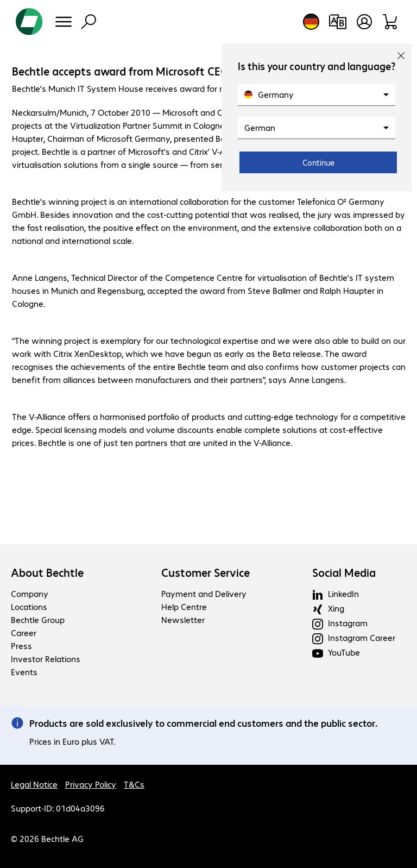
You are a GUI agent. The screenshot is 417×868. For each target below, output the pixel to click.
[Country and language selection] (311, 22)
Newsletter (183, 619)
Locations (29, 606)
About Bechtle (47, 573)
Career (24, 633)
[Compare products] (337, 22)
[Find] (89, 22)
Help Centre (184, 606)
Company (30, 593)
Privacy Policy (91, 784)
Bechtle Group (38, 619)
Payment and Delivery (204, 593)
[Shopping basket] (391, 22)
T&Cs (134, 784)
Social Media (344, 573)
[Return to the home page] (29, 22)
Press (21, 646)
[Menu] (64, 22)
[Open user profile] (364, 22)
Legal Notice (34, 784)
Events (24, 672)
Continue (318, 162)
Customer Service (206, 573)
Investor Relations (46, 659)
